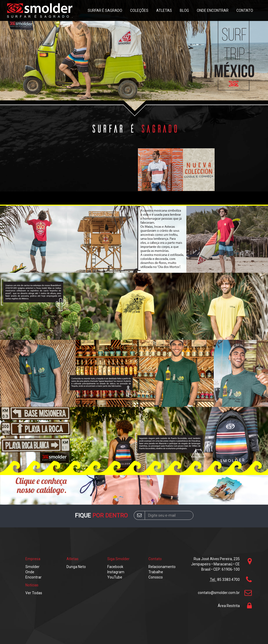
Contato (245, 10)
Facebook (115, 567)
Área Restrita (229, 606)
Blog (184, 10)
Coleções (139, 10)
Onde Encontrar (213, 10)
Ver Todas (34, 593)
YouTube (115, 577)
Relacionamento (162, 567)
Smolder (32, 567)
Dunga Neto (76, 567)
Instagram (116, 572)
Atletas (164, 10)
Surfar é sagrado (105, 10)
